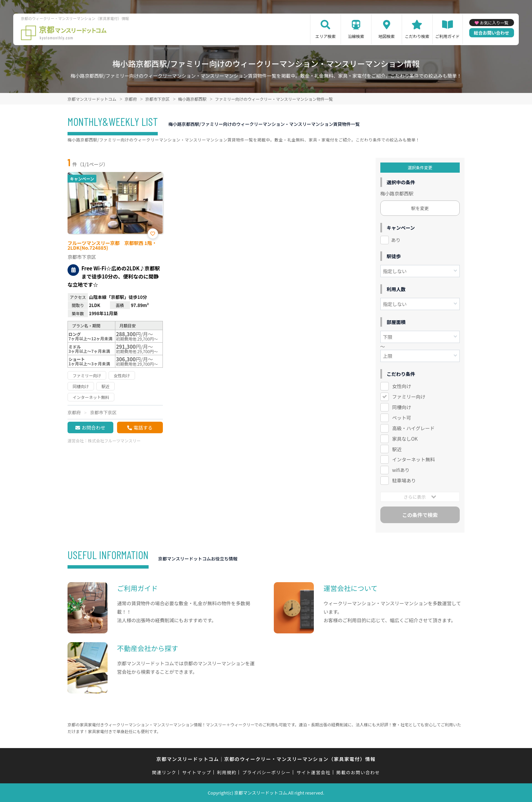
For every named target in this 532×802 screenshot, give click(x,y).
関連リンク (164, 772)
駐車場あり (404, 480)
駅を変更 (420, 208)
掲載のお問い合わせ (358, 772)
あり (396, 240)
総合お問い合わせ (492, 33)
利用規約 (227, 772)
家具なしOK (405, 439)
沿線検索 (356, 36)
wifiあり (401, 470)
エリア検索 (325, 36)
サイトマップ (197, 772)
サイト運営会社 (313, 772)
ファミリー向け (409, 397)
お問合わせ (93, 427)
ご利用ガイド (448, 36)
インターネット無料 (414, 459)
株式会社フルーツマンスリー (114, 441)
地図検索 (386, 36)
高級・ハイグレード (413, 428)
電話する (143, 427)
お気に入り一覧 (494, 23)
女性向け (402, 386)
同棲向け (402, 407)
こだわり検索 (417, 36)
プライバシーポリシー (267, 772)
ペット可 (402, 418)
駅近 (397, 449)
